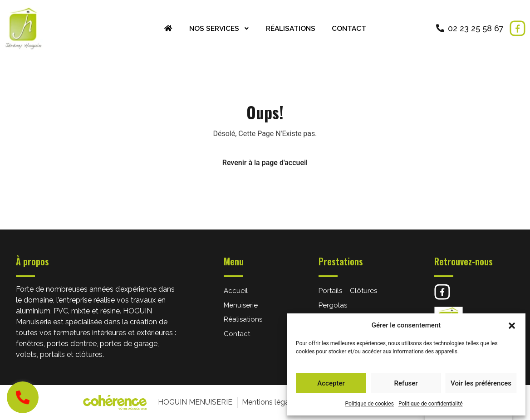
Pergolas (333, 305)
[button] (512, 325)
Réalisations (292, 28)
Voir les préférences (481, 383)
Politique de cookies (370, 404)
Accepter (331, 383)
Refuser (406, 383)
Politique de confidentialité (431, 404)
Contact (352, 28)
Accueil (236, 291)
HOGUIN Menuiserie (194, 402)
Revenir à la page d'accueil (265, 163)
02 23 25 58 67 (476, 28)
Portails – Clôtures (348, 291)
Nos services (218, 28)
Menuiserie (241, 305)
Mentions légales (270, 402)
